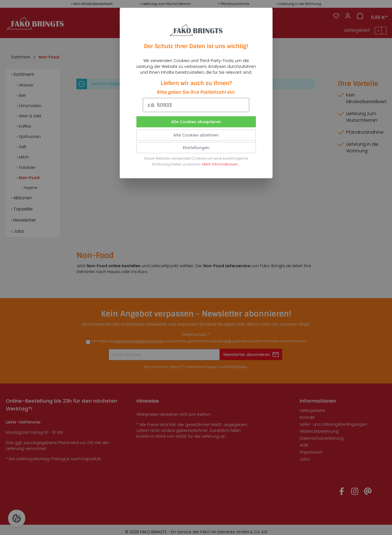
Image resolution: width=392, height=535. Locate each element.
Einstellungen (196, 148)
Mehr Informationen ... (221, 164)
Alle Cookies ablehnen (196, 135)
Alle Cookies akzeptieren (196, 122)
